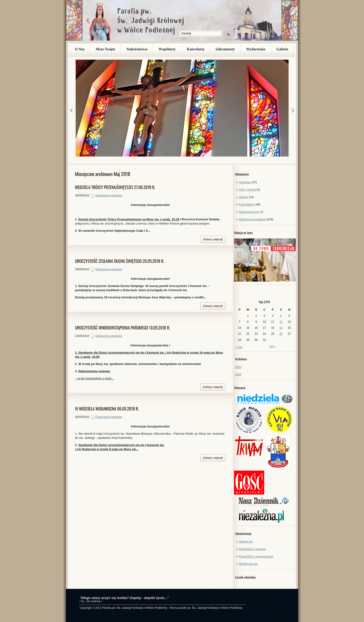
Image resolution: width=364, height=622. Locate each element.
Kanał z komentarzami (256, 557)
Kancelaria (196, 49)
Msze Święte (105, 49)
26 (281, 334)
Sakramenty (225, 49)
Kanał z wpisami (252, 549)
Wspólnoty (167, 49)
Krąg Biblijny (247, 205)
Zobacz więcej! (213, 239)
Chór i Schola (247, 190)
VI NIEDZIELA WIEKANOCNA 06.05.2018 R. (107, 409)
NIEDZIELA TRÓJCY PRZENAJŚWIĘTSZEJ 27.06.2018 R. (115, 187)
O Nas (80, 49)
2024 (238, 375)
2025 (238, 367)
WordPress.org (248, 564)
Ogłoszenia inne (249, 212)
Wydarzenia (256, 49)
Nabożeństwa (137, 49)
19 (281, 328)
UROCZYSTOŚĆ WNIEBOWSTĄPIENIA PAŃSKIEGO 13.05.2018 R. (122, 328)
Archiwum (245, 182)
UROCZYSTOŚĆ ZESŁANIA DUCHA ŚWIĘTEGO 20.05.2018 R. (120, 261)
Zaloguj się (246, 542)
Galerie (282, 49)
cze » (272, 346)
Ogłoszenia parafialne (253, 219)
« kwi (239, 347)
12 (281, 322)
